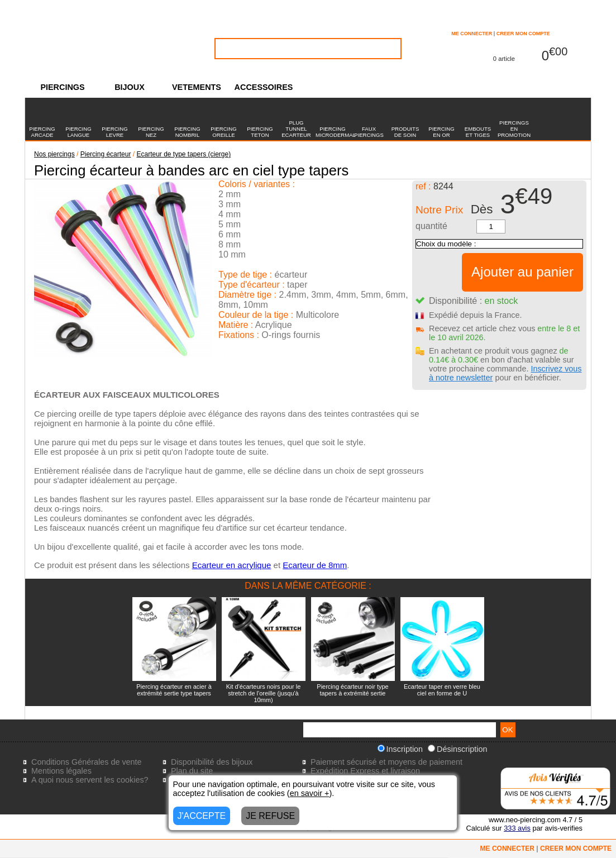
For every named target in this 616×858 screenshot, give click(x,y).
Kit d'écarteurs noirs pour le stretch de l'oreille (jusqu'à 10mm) (264, 693)
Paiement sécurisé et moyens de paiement (386, 762)
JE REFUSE (270, 816)
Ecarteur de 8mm (315, 565)
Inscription (400, 749)
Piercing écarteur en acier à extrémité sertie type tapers (174, 690)
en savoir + (310, 793)
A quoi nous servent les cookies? (90, 780)
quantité (431, 226)
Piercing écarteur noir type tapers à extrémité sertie (352, 690)
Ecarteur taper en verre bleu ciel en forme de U (442, 690)
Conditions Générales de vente (87, 762)
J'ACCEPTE (202, 816)
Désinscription (457, 749)
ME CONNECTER (472, 34)
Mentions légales (61, 771)
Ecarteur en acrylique (232, 565)
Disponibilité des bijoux (212, 762)
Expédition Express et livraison (365, 771)
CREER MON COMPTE (523, 34)
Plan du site (192, 771)
